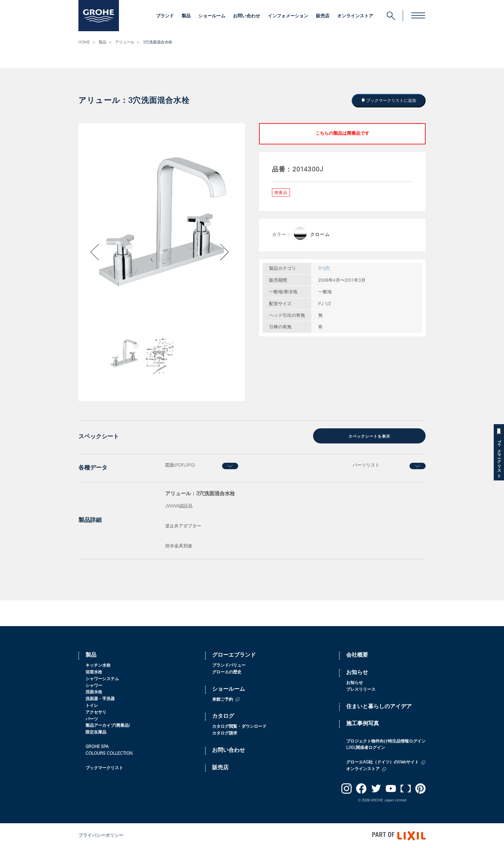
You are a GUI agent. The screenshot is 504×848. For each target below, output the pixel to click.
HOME (84, 42)
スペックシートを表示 (369, 436)
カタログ (223, 716)
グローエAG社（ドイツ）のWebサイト (382, 762)
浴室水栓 (94, 672)
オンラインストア (355, 16)
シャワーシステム (102, 679)
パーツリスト (366, 465)
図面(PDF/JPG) (180, 465)
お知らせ (357, 672)
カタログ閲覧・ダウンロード (239, 726)
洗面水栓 (94, 692)
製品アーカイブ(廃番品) (108, 725)
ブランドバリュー (229, 665)
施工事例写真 (363, 723)
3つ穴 (324, 269)
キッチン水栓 (98, 665)
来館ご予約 (223, 699)
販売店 (323, 16)
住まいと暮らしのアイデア (379, 706)
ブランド (165, 16)
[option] (162, 222)
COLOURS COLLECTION (109, 753)
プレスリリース (361, 689)
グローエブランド (234, 655)
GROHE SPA (97, 747)
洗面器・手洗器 (100, 699)
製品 (186, 16)
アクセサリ (96, 712)
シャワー (94, 685)
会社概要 (357, 655)
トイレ (92, 705)
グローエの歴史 (227, 672)
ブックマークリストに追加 (391, 100)
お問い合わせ (247, 16)
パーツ (92, 719)
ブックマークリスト (499, 456)
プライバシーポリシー (101, 835)
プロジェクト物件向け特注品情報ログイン (386, 741)
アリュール (125, 42)
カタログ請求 (225, 733)
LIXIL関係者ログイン (366, 748)
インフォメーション (288, 16)
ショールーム (212, 16)
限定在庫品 (96, 732)
